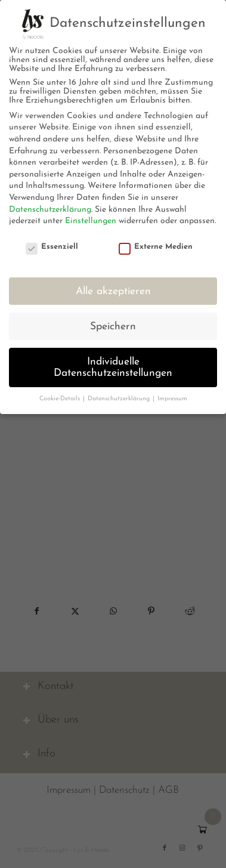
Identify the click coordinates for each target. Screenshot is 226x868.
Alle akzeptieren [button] (113, 291)
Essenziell (52, 247)
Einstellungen (91, 221)
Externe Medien (156, 247)
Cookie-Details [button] (61, 399)
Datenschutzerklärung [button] (120, 399)
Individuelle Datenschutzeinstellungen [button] (113, 368)
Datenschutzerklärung (50, 210)
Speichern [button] (113, 327)
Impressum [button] (172, 399)
